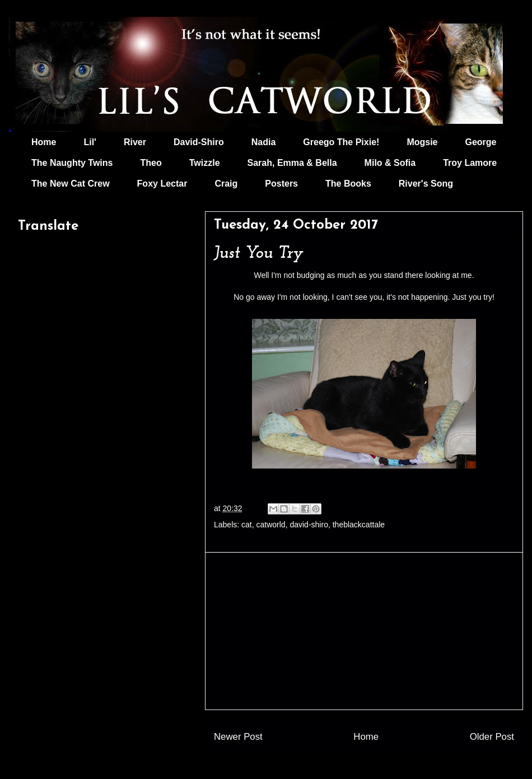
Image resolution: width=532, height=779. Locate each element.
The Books (348, 184)
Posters (281, 184)
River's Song (426, 184)
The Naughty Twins (72, 163)
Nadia (264, 142)
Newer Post (238, 737)
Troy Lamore (470, 163)
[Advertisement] (364, 631)
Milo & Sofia (390, 163)
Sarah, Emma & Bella (292, 163)
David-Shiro (199, 142)
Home (44, 142)
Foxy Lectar (162, 184)
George (481, 142)
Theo (151, 163)
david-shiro (309, 525)
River (135, 142)
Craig (226, 184)
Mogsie (422, 142)
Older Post (492, 737)
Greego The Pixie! (341, 142)
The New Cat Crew (71, 184)
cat (247, 525)
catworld (271, 525)
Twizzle (205, 163)
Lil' (90, 142)
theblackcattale (359, 525)
